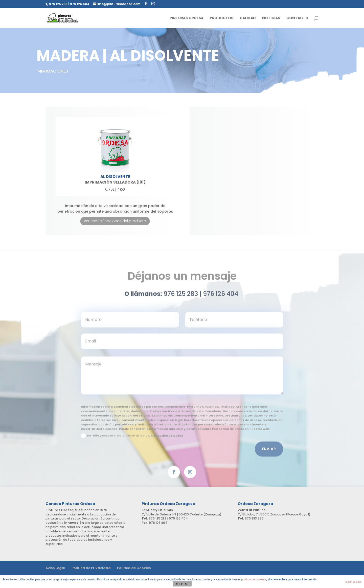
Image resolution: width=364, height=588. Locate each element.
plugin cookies (354, 582)
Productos (222, 18)
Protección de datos (167, 438)
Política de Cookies (134, 568)
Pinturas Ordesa (187, 18)
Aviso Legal (55, 568)
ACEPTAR (182, 584)
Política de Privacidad (91, 568)
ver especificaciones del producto (115, 221)
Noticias (271, 18)
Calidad (248, 18)
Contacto (297, 18)
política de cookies (254, 579)
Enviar (269, 451)
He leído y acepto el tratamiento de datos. (132, 438)
